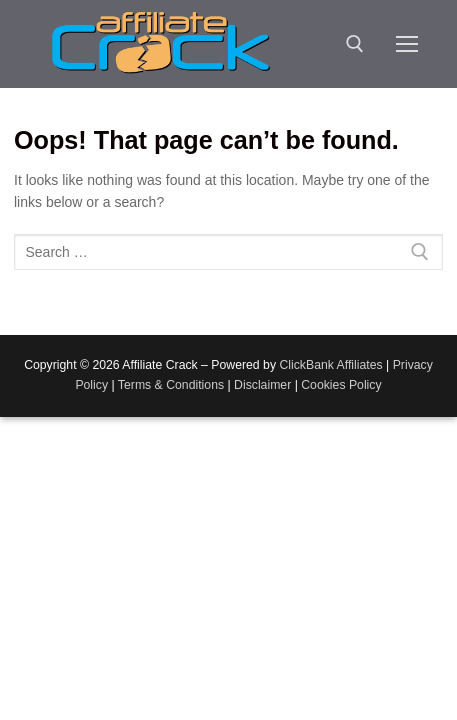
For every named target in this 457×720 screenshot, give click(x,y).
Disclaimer (262, 385)
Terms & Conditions (171, 385)
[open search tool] (355, 44)
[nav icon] (407, 44)
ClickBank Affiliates (330, 365)
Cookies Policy (341, 385)
